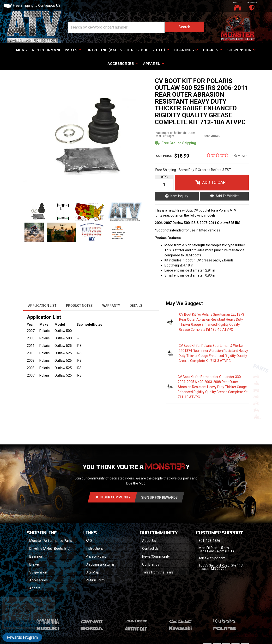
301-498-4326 (209, 541)
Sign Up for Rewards (159, 497)
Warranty (111, 306)
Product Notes (79, 306)
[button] (136, 27)
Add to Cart (215, 182)
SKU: (207, 136)
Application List (42, 306)
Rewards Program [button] (22, 637)
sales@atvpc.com (212, 558)
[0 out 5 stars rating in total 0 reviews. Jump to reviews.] (227, 155)
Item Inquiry (179, 196)
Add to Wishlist (227, 196)
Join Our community (113, 497)
